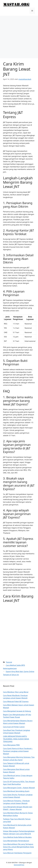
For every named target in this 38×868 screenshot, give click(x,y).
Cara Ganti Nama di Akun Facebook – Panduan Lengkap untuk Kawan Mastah (18, 751)
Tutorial (9, 662)
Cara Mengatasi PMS (11, 745)
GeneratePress (19, 865)
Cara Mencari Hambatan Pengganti (17, 853)
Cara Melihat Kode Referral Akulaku (17, 837)
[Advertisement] (19, 36)
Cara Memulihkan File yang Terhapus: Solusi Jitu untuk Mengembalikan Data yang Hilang (18, 847)
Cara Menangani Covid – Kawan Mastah (19, 788)
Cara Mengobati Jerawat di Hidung (17, 711)
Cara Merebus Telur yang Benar (16, 692)
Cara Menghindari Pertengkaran (16, 841)
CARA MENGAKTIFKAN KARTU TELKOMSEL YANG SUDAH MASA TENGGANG (16, 739)
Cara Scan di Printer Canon (14, 727)
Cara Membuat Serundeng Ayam (16, 791)
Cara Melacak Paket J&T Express (16, 701)
